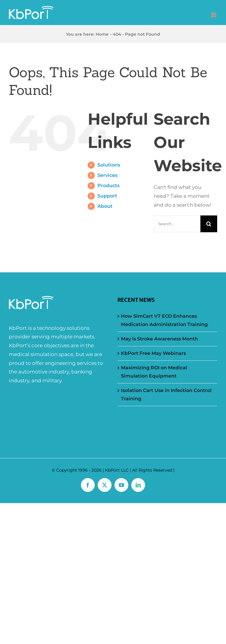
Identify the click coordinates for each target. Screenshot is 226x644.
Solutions (109, 165)
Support (107, 196)
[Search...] (177, 224)
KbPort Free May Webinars (153, 353)
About (105, 206)
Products (108, 186)
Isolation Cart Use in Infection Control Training (166, 395)
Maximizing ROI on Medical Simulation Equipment (154, 372)
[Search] (209, 224)
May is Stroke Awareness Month (159, 339)
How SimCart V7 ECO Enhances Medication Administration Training (164, 320)
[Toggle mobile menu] (214, 15)
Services (107, 175)
